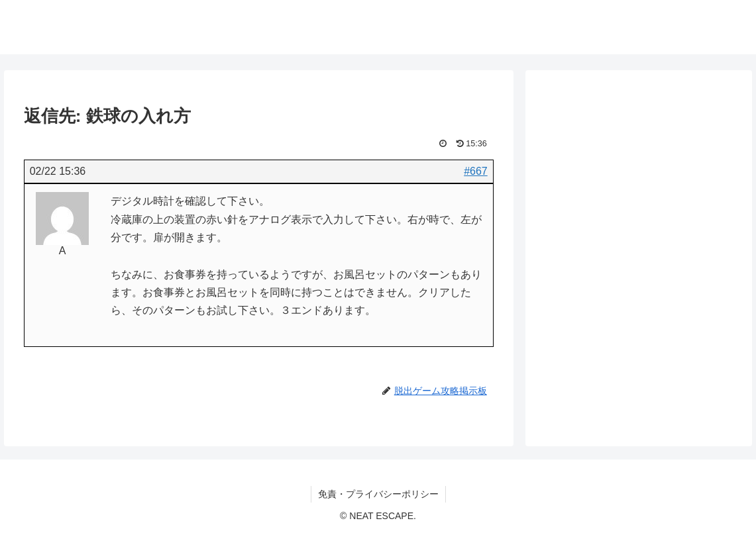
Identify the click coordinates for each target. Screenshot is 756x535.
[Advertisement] (639, 187)
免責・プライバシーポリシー (378, 494)
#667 (476, 171)
